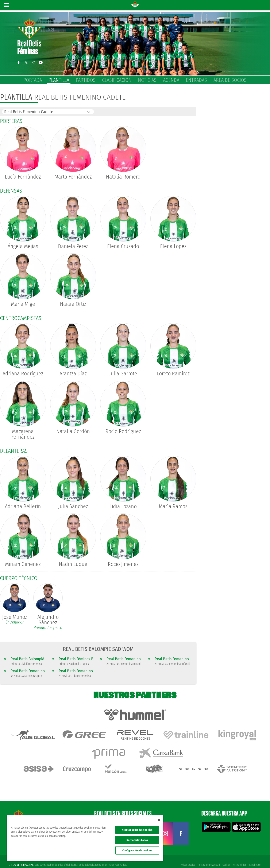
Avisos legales (187, 858)
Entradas (196, 80)
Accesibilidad (240, 858)
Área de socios (230, 80)
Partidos (86, 80)
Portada (33, 80)
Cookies (226, 858)
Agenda (171, 80)
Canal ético (255, 858)
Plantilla (59, 80)
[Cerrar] (159, 820)
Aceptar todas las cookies (137, 830)
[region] (85, 838)
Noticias (147, 80)
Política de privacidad (208, 858)
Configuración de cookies (137, 850)
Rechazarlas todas (137, 840)
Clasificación (117, 80)
